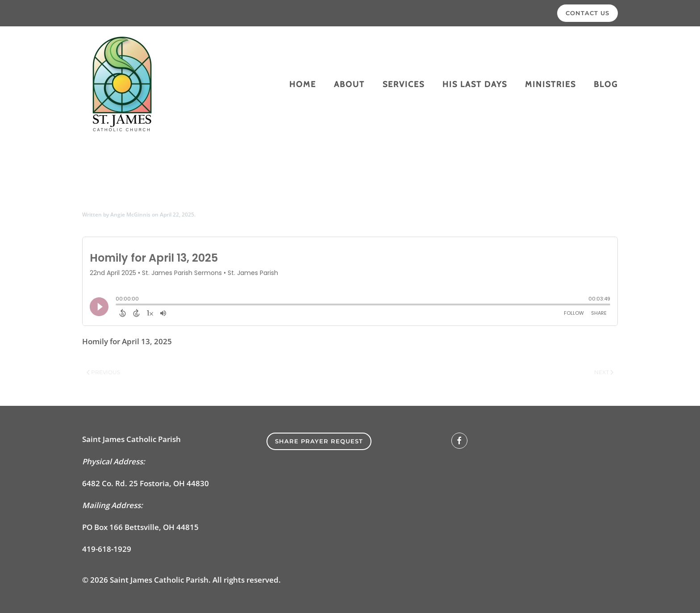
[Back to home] (122, 84)
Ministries (550, 84)
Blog (606, 84)
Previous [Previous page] (103, 372)
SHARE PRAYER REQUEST (319, 441)
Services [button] (404, 84)
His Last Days (475, 84)
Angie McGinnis (130, 215)
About (349, 84)
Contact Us (587, 13)
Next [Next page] (604, 372)
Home (303, 84)
